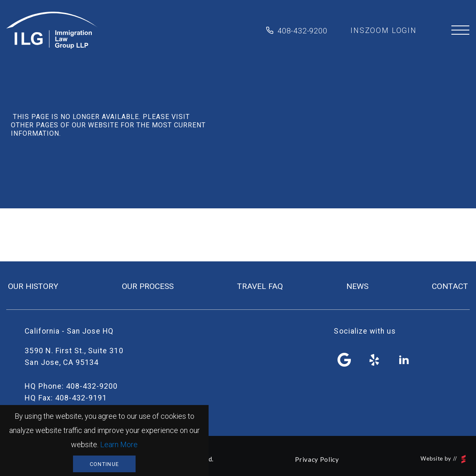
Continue (104, 464)
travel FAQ (260, 286)
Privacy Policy (317, 459)
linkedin (404, 360)
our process (148, 286)
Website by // (443, 459)
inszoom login (384, 30)
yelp (374, 360)
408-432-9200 (302, 31)
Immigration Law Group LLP (52, 30)
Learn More (119, 444)
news (357, 286)
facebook (345, 360)
